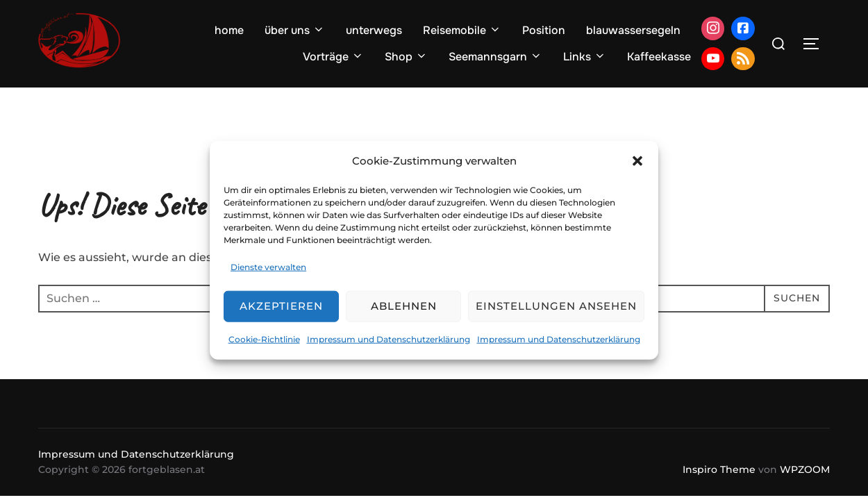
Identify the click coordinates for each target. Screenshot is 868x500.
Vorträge (333, 57)
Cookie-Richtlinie (264, 339)
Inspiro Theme (719, 469)
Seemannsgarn (495, 57)
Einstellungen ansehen (556, 306)
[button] (637, 160)
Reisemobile (462, 30)
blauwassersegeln (633, 30)
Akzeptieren (281, 306)
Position (544, 30)
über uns (295, 30)
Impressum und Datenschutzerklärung (389, 339)
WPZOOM (805, 469)
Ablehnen (404, 306)
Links (585, 57)
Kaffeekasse (659, 57)
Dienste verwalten (268, 267)
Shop (406, 57)
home (229, 30)
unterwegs (374, 30)
